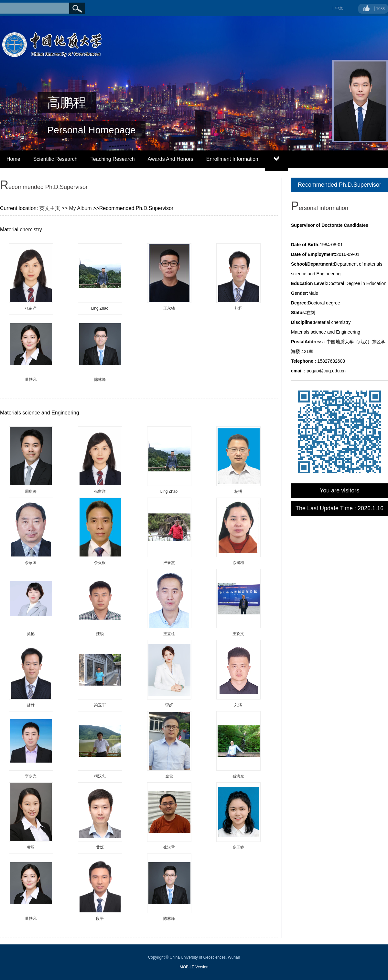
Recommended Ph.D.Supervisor (339, 185)
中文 (339, 8)
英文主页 (50, 208)
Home (13, 159)
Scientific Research (55, 159)
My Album (80, 208)
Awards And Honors (171, 159)
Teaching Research (113, 159)
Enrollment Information (232, 159)
